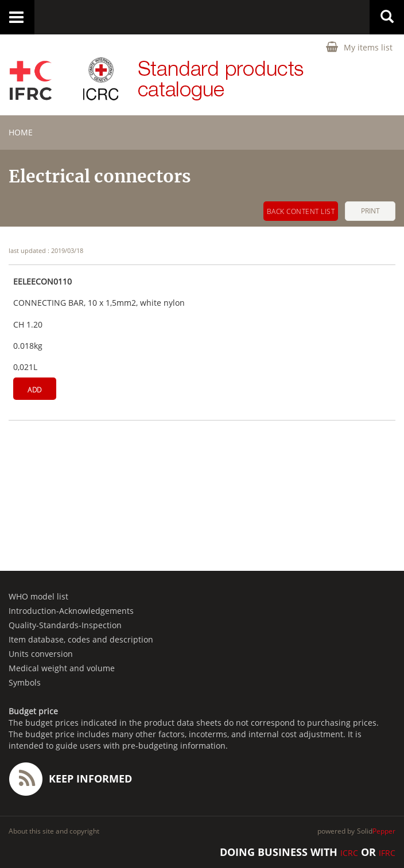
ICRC (349, 853)
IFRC (387, 853)
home (21, 132)
